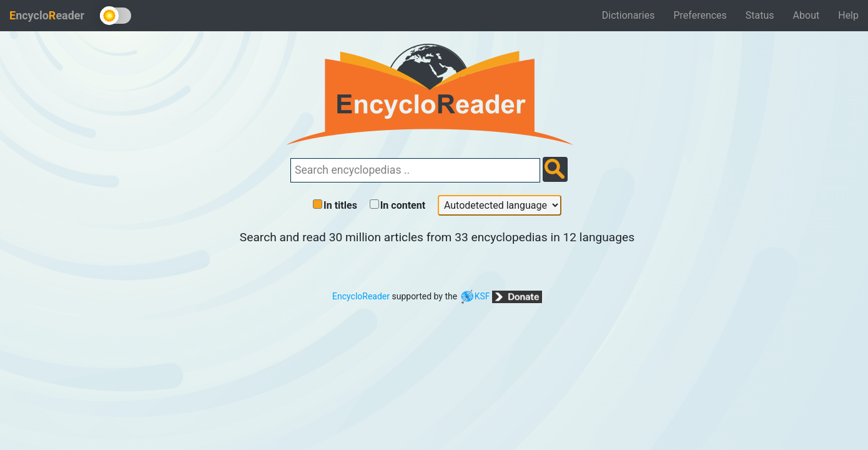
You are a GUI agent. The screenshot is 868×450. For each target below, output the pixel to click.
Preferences (700, 15)
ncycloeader (47, 15)
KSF (475, 296)
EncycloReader (361, 296)
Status (760, 15)
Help (848, 15)
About (806, 15)
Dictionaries (629, 15)
